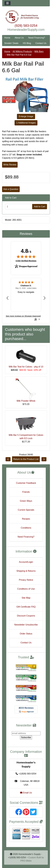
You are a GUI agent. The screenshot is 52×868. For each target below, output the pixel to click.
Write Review (10, 165)
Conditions (26, 528)
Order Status (26, 634)
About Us (19, 38)
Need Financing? (37, 38)
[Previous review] (7, 298)
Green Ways (26, 501)
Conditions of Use (26, 589)
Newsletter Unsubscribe (26, 625)
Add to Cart (40, 207)
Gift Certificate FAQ (26, 607)
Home (7, 38)
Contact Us (41, 43)
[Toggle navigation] (7, 3)
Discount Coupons (26, 616)
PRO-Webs (26, 861)
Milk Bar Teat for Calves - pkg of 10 (26, 367)
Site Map (26, 598)
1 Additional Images (26, 123)
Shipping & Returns (26, 571)
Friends (26, 492)
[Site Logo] (26, 17)
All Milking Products (22, 51)
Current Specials (26, 510)
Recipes (26, 519)
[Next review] (45, 298)
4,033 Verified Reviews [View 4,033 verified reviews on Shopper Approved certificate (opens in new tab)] (26, 261)
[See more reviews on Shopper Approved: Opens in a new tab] (23, 316)
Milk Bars (39, 51)
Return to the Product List (26, 459)
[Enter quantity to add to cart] (19, 207)
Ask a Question (11, 189)
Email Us (26, 793)
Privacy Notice (26, 580)
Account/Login (26, 562)
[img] (26, 256)
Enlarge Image (26, 116)
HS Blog (27, 43)
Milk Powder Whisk (26, 401)
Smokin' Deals (11, 43)
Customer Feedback (26, 483)
